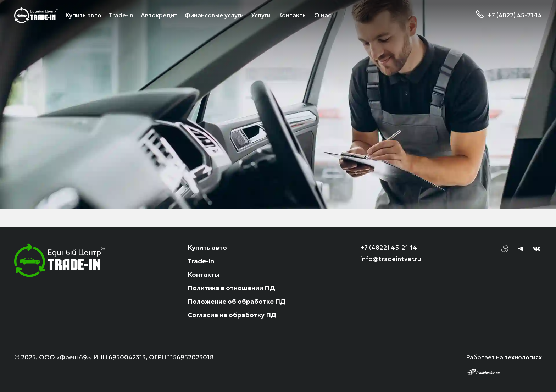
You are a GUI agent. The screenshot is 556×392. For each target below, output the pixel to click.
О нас (323, 15)
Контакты (292, 15)
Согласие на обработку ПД (232, 315)
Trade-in (201, 261)
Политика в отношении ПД (231, 288)
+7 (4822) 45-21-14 (515, 15)
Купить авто (207, 247)
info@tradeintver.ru (391, 259)
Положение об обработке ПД (237, 301)
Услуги (261, 15)
